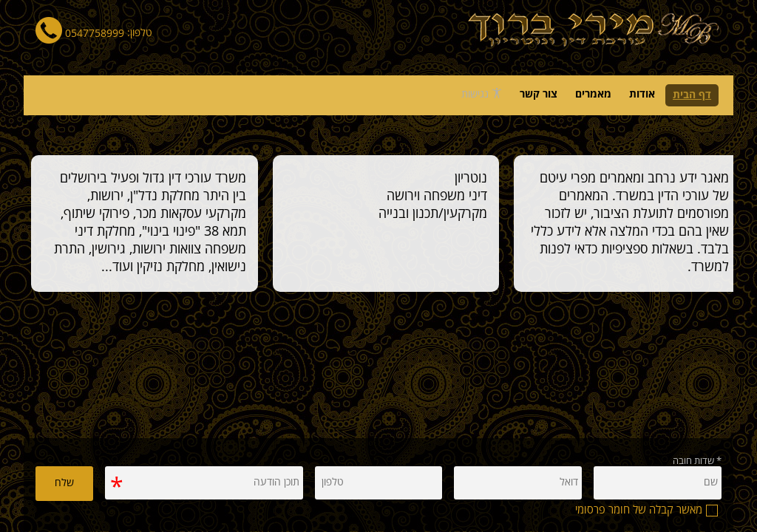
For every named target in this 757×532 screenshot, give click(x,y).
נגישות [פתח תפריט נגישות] (482, 94)
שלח (64, 483)
